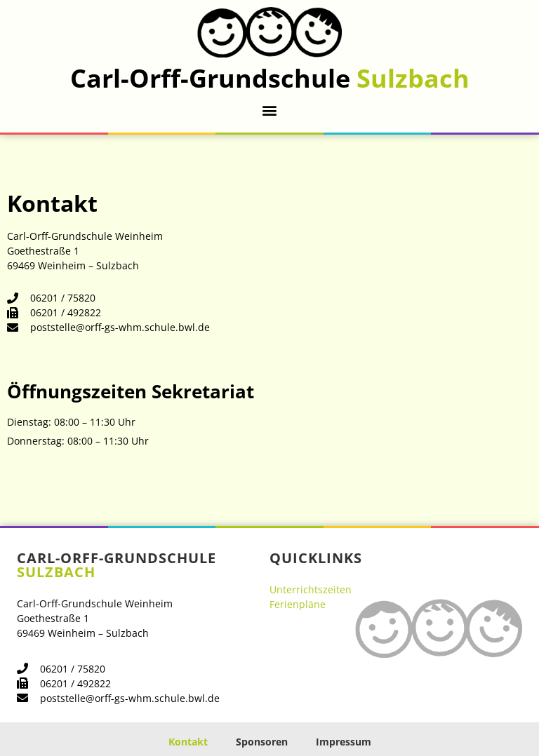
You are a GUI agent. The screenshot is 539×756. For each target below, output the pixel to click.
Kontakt (188, 742)
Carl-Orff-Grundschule (270, 78)
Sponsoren (262, 742)
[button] (270, 110)
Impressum (344, 742)
